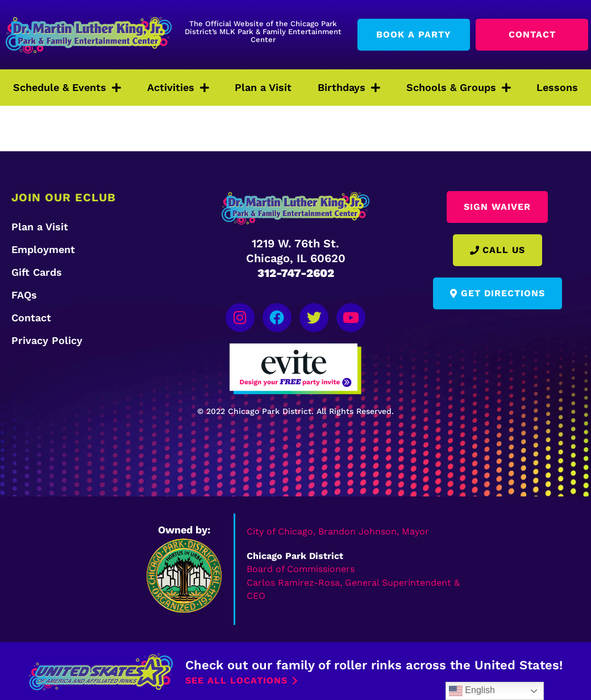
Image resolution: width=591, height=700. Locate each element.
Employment (43, 249)
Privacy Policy (47, 340)
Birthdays (349, 88)
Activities (178, 88)
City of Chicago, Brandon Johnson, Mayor (338, 529)
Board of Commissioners (301, 567)
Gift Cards (37, 272)
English (472, 691)
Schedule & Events (67, 88)
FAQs (24, 295)
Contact (31, 318)
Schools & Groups (459, 88)
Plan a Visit (263, 87)
